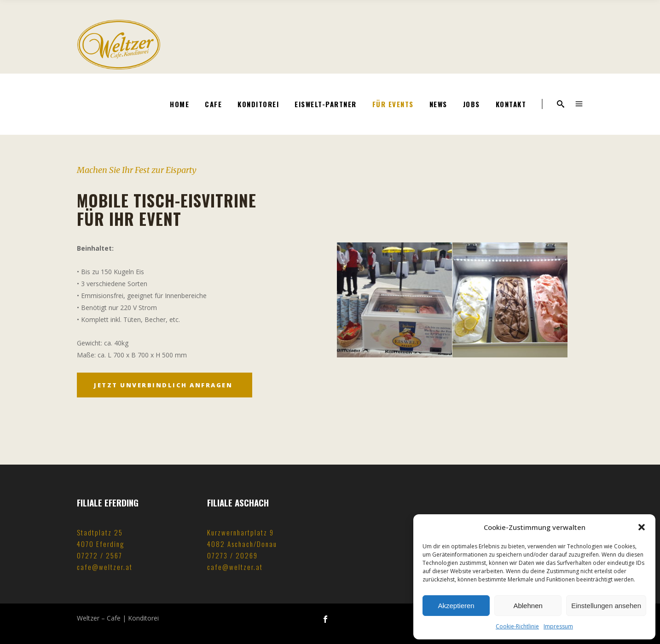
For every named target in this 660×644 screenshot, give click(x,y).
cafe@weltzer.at (105, 567)
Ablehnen (528, 606)
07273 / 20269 (232, 555)
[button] (642, 527)
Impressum (558, 626)
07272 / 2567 (100, 555)
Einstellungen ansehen (606, 606)
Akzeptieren (456, 606)
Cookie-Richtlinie (517, 626)
